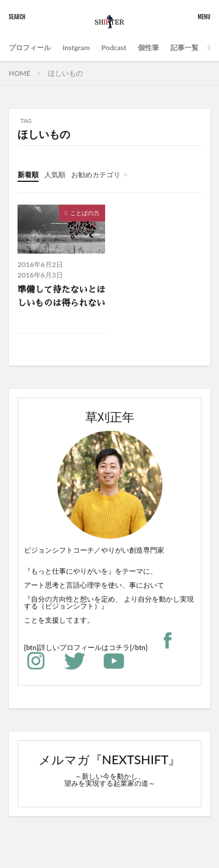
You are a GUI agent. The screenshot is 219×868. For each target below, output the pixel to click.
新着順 (28, 175)
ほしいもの (65, 73)
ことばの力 (85, 213)
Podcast (114, 48)
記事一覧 (185, 48)
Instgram (76, 48)
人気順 (55, 175)
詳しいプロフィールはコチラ (84, 647)
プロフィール (30, 48)
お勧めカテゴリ (96, 175)
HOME (20, 73)
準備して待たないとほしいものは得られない (61, 296)
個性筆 (148, 48)
